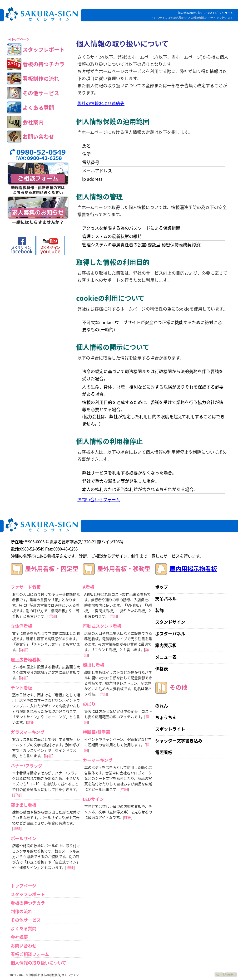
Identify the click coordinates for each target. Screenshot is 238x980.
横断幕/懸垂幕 (97, 732)
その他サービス (26, 920)
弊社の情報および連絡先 (101, 103)
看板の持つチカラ (28, 903)
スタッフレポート (28, 894)
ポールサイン (24, 838)
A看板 (89, 587)
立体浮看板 (21, 626)
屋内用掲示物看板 (193, 568)
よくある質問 (24, 929)
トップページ (24, 886)
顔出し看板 (94, 665)
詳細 (52, 616)
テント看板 (21, 688)
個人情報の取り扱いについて (38, 963)
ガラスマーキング (28, 732)
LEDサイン (93, 799)
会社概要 (19, 937)
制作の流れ (21, 911)
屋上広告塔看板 (26, 660)
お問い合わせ (24, 946)
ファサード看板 (26, 587)
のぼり (89, 704)
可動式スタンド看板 (102, 626)
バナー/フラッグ (27, 766)
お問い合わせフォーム (99, 500)
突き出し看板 (24, 805)
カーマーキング (98, 760)
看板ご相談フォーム (30, 954)
